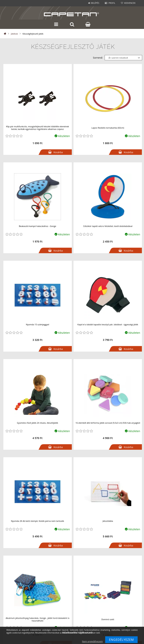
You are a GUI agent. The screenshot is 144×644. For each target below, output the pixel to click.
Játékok (14, 34)
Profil (112, 3)
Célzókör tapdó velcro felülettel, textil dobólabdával (108, 226)
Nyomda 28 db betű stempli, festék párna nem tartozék (38, 521)
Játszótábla (108, 521)
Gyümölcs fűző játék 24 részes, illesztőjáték (37, 423)
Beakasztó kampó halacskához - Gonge (38, 226)
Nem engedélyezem (92, 641)
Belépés (95, 3)
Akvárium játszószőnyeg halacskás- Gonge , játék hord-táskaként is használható (37, 619)
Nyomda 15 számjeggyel (37, 324)
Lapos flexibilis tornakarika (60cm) (108, 128)
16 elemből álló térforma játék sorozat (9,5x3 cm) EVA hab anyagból (108, 423)
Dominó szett (108, 619)
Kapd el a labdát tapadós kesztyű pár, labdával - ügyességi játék (108, 324)
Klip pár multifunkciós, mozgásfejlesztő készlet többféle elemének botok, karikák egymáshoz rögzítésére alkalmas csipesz (37, 128)
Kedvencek (130, 3)
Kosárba (58, 152)
